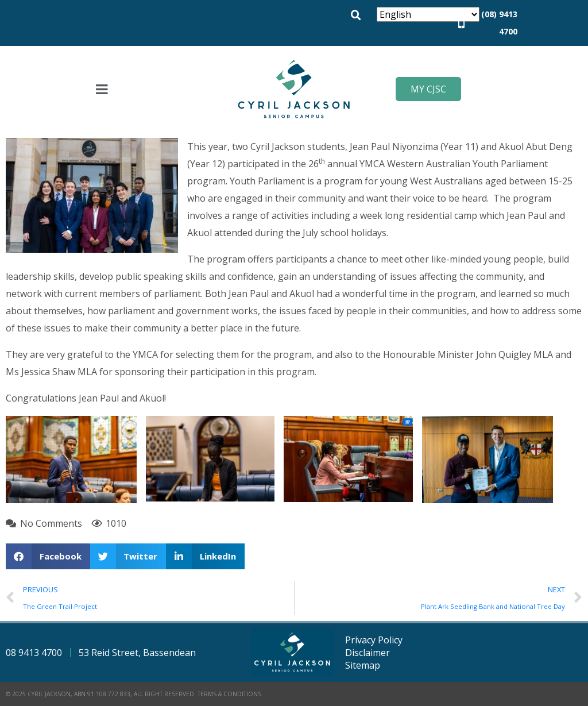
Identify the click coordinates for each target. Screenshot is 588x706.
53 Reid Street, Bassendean (137, 653)
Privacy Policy (374, 640)
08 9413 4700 (34, 653)
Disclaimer (367, 653)
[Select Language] (428, 14)
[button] (356, 16)
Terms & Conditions (229, 694)
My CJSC (428, 89)
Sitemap (363, 665)
